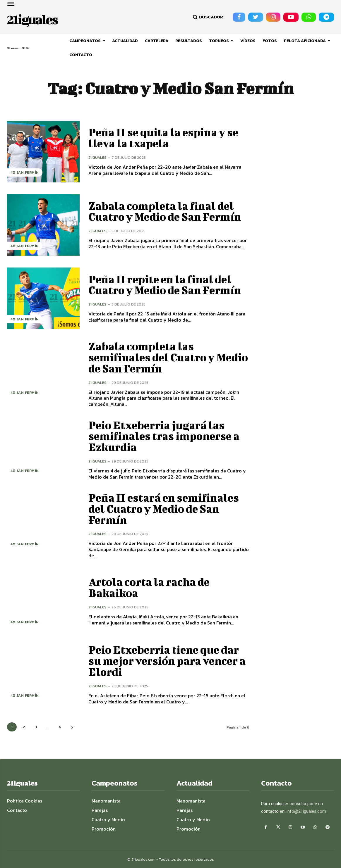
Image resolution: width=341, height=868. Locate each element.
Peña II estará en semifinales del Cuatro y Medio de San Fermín (167, 509)
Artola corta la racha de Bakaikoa (152, 587)
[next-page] (72, 727)
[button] (207, 17)
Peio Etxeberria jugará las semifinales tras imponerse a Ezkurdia (167, 436)
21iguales (97, 157)
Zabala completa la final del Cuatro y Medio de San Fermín (169, 211)
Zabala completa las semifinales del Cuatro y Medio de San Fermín (154, 357)
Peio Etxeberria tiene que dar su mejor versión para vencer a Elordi (167, 661)
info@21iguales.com (306, 811)
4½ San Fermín (25, 172)
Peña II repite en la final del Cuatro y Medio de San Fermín (169, 285)
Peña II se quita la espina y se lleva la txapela (167, 138)
